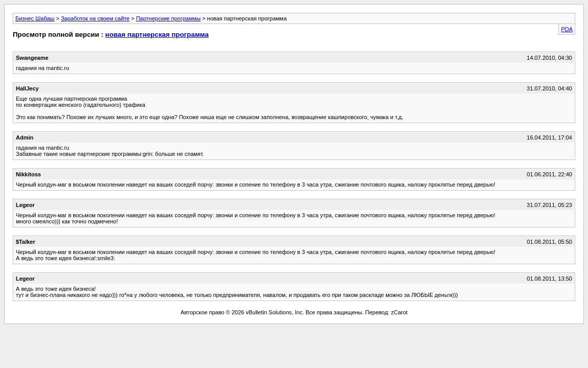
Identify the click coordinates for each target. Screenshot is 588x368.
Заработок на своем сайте (95, 18)
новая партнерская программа (157, 34)
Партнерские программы (168, 18)
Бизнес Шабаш (35, 18)
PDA (567, 29)
